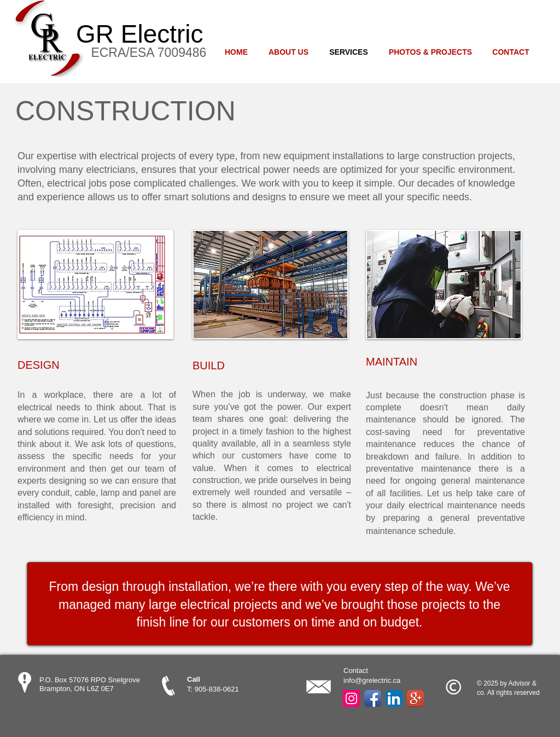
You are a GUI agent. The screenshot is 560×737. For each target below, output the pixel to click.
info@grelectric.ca (372, 680)
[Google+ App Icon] (415, 698)
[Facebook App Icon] (373, 698)
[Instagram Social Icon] (351, 698)
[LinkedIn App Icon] (394, 698)
